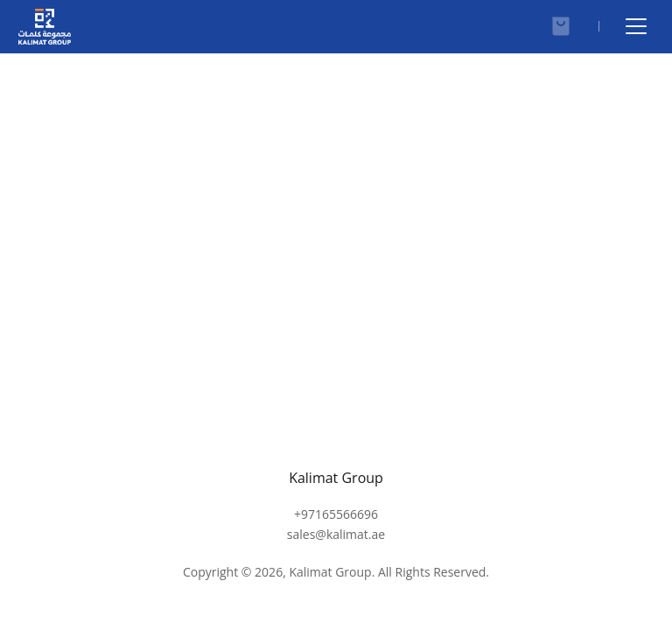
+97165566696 (336, 525)
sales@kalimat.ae (336, 544)
